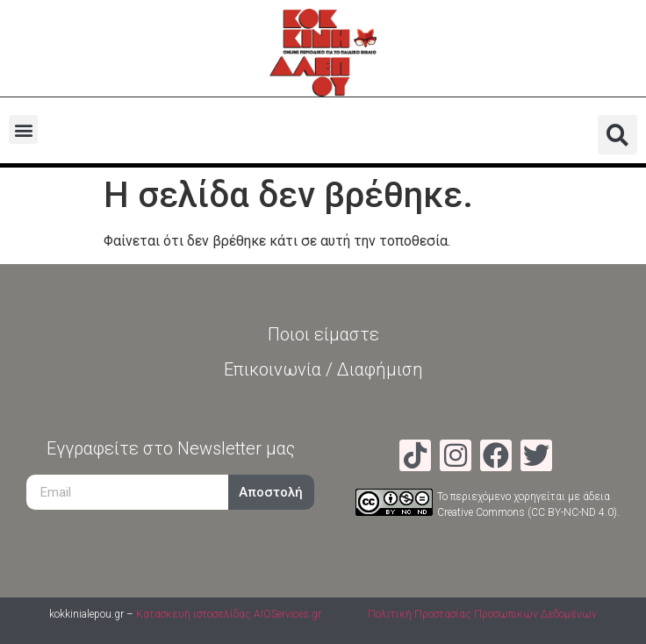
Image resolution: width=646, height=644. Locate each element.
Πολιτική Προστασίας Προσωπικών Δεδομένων (482, 614)
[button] (23, 129)
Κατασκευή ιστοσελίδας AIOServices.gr (229, 614)
